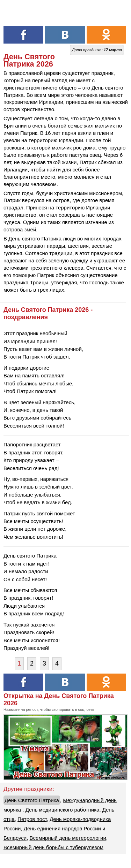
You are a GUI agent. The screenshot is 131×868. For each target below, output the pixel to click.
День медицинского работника (63, 810)
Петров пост (32, 819)
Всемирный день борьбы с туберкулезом (53, 847)
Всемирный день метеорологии (68, 838)
